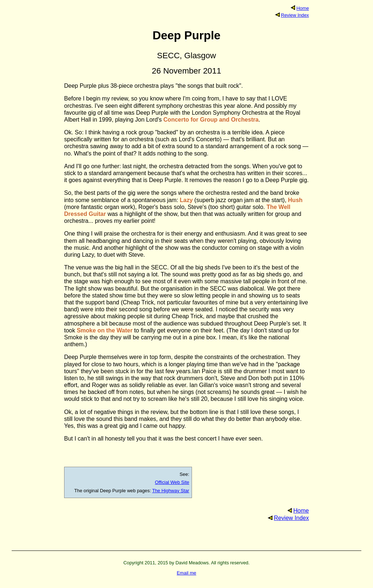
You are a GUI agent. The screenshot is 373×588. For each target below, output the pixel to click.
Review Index (295, 15)
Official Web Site (172, 482)
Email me (186, 573)
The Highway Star (171, 491)
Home (303, 8)
